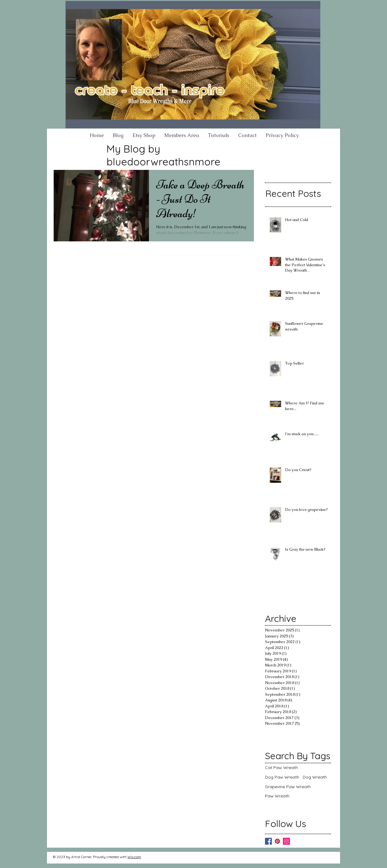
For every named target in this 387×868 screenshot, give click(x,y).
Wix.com (134, 857)
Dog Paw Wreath (282, 777)
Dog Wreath (315, 777)
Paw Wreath (277, 796)
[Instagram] (286, 841)
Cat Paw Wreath (281, 768)
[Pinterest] (277, 841)
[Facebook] (268, 841)
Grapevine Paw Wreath (288, 787)
